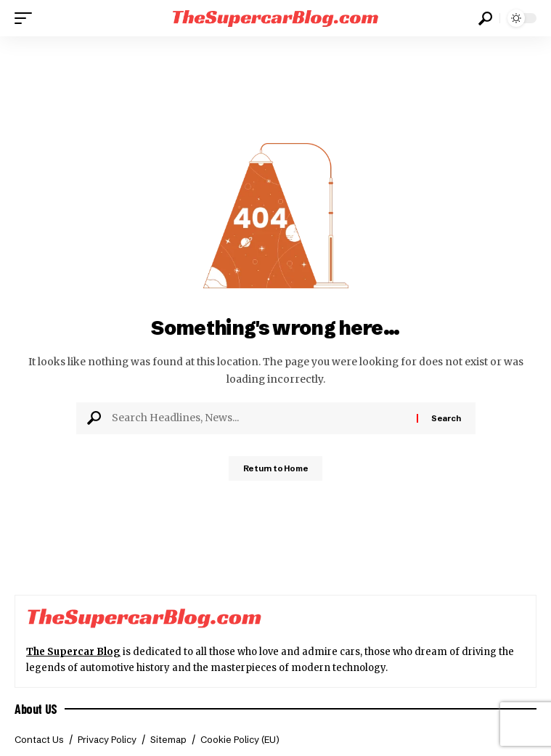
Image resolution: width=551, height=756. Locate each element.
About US (36, 709)
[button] (27, 18)
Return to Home (276, 468)
